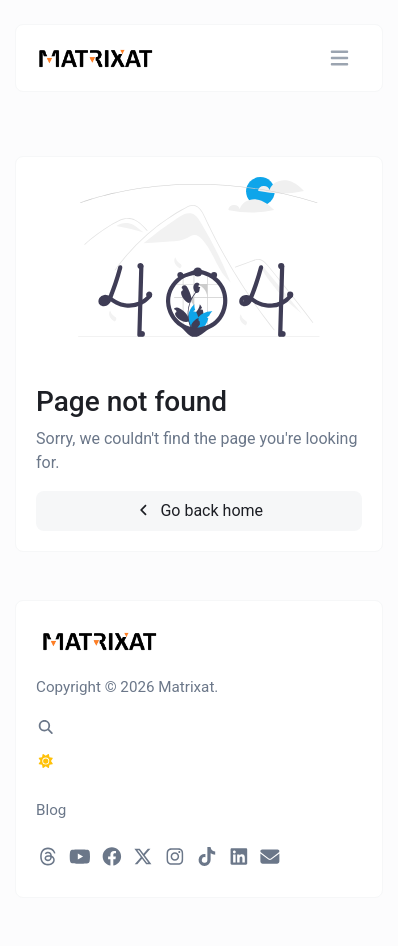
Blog (51, 810)
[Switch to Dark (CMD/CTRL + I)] (46, 762)
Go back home (199, 510)
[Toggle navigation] (339, 58)
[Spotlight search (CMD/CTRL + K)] (46, 728)
